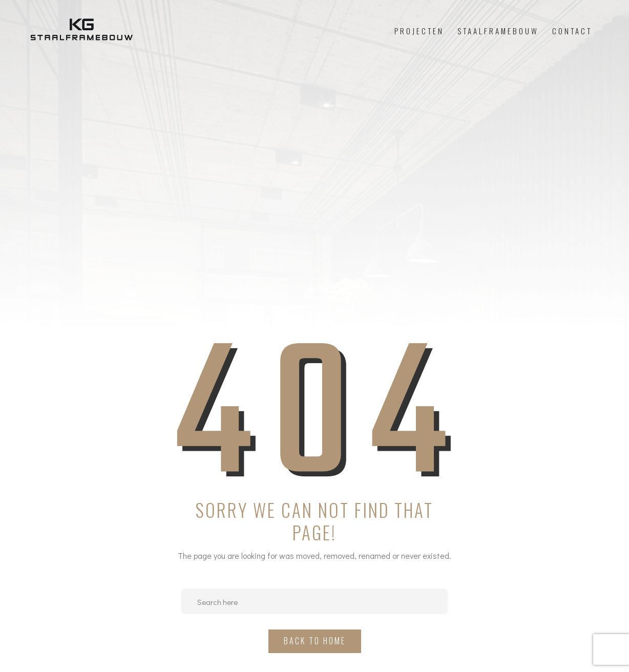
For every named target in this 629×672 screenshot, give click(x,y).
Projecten (419, 31)
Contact (572, 31)
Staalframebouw (498, 31)
